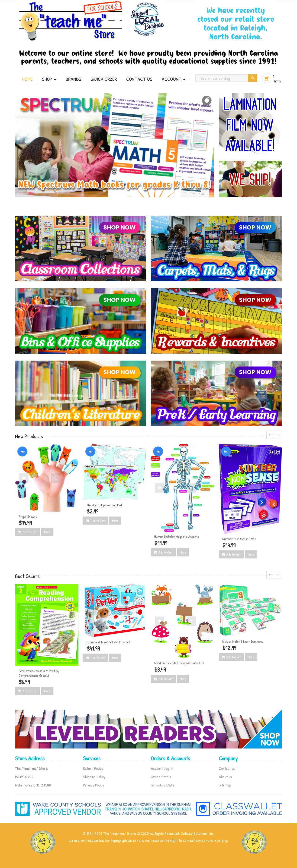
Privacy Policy (94, 785)
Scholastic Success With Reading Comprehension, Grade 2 (39, 673)
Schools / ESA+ (163, 785)
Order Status (161, 777)
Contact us (227, 768)
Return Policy (93, 768)
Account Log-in (162, 768)
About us (225, 777)
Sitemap (225, 785)
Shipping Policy (94, 777)
